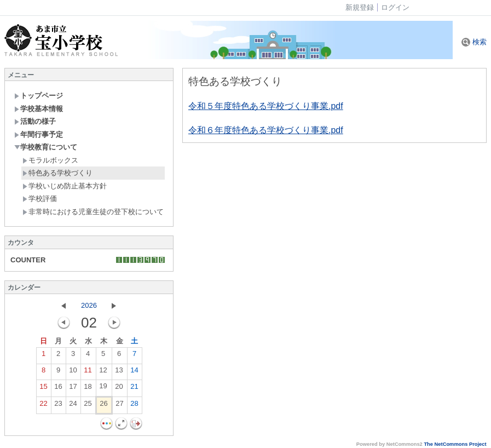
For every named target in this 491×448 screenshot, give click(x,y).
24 (73, 406)
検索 (474, 42)
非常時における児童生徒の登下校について (93, 212)
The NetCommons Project (455, 444)
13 (119, 372)
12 (103, 372)
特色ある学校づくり (57, 173)
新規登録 (360, 7)
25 (88, 406)
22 (43, 406)
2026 (89, 305)
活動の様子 (35, 121)
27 (119, 406)
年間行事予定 (39, 134)
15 (43, 389)
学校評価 (40, 199)
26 (103, 406)
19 (103, 388)
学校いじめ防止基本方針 (65, 186)
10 (73, 372)
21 (134, 389)
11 (88, 372)
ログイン (395, 7)
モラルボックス (50, 160)
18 (88, 389)
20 (119, 389)
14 (134, 372)
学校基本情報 (39, 109)
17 (73, 389)
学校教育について (46, 147)
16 (58, 389)
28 (134, 406)
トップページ (39, 96)
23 (58, 406)
